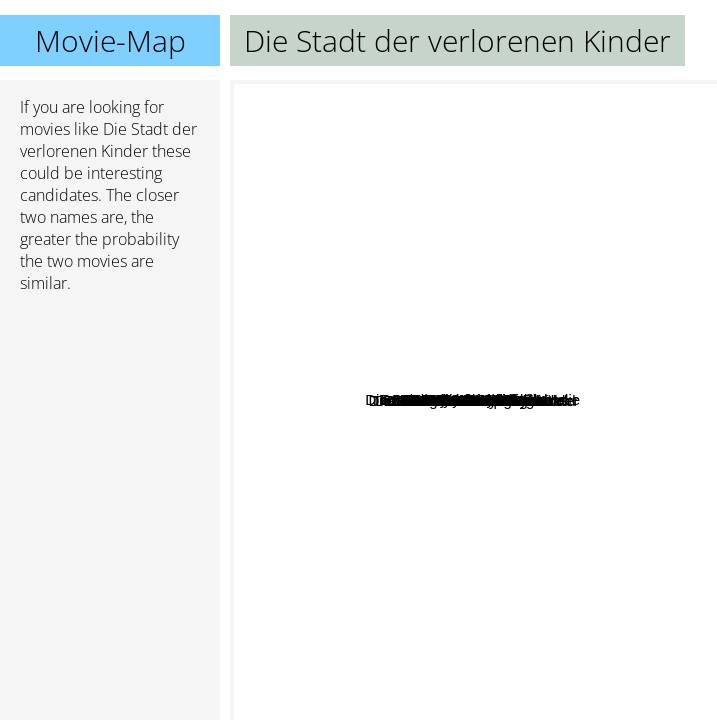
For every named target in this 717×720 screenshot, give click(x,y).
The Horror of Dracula (461, 269)
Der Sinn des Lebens (531, 389)
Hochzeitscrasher (371, 343)
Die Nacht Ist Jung (494, 443)
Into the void (346, 248)
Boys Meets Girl (505, 416)
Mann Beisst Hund (342, 517)
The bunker (589, 333)
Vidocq (498, 476)
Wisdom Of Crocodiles (499, 545)
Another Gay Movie (502, 164)
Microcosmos (652, 331)
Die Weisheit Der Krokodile (421, 511)
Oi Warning (513, 642)
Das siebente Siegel (412, 551)
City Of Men (525, 108)
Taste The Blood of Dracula (525, 351)
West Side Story (435, 678)
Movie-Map (110, 40)
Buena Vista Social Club (381, 534)
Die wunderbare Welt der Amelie (393, 308)
